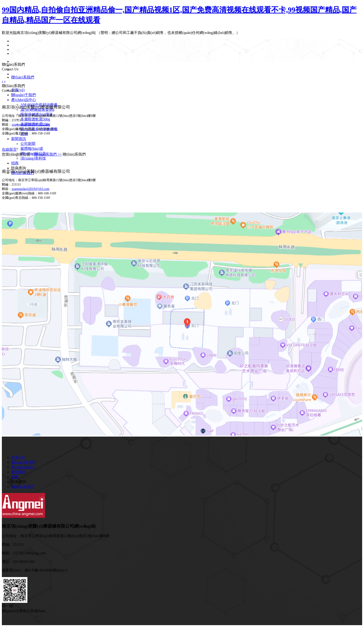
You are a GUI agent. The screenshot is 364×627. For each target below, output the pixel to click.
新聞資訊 (19, 139)
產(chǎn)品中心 (24, 100)
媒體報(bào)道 (32, 149)
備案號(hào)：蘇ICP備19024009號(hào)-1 (35, 570)
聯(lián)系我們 (23, 77)
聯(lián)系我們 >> (48, 154)
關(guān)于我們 (23, 95)
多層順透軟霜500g (35, 119)
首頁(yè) (18, 457)
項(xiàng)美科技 (33, 158)
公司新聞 (28, 144)
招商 (15, 163)
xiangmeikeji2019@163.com (31, 125)
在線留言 (9, 149)
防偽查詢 (19, 168)
